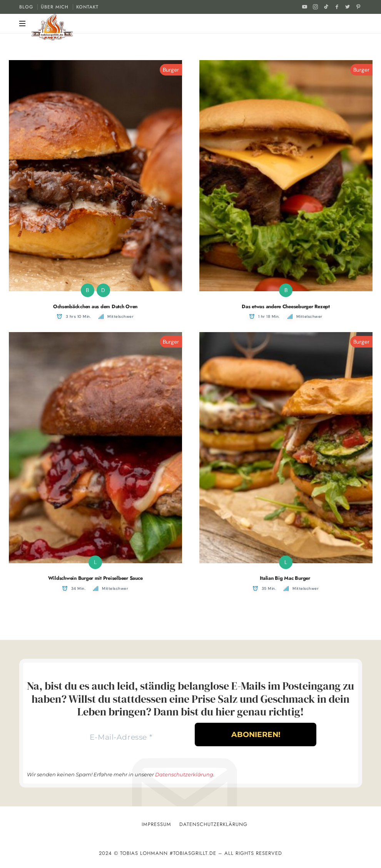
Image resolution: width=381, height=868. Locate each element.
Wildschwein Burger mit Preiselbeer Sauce (95, 578)
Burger (171, 70)
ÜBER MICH (55, 7)
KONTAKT (87, 7)
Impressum (156, 825)
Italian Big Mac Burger (286, 578)
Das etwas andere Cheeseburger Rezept (286, 306)
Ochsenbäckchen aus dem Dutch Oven (95, 306)
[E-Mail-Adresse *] (121, 738)
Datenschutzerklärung (184, 776)
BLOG (26, 7)
